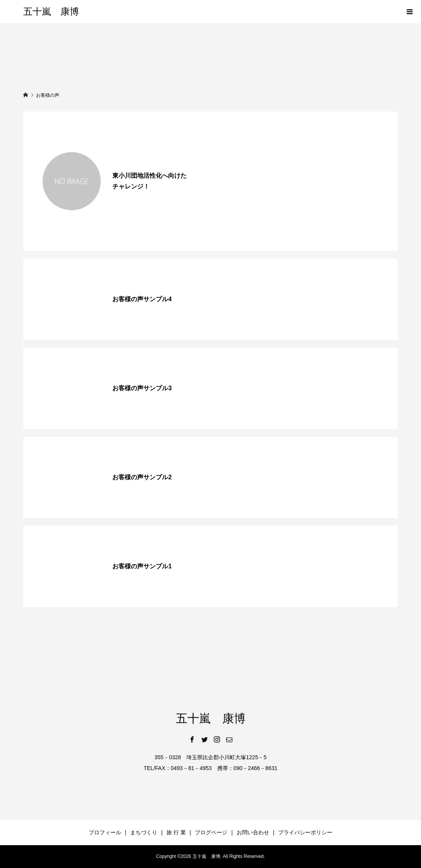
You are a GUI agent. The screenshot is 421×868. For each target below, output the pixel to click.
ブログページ (211, 832)
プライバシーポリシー (305, 832)
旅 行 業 (176, 832)
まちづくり (144, 832)
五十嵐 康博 (51, 12)
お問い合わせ (253, 832)
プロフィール (105, 832)
